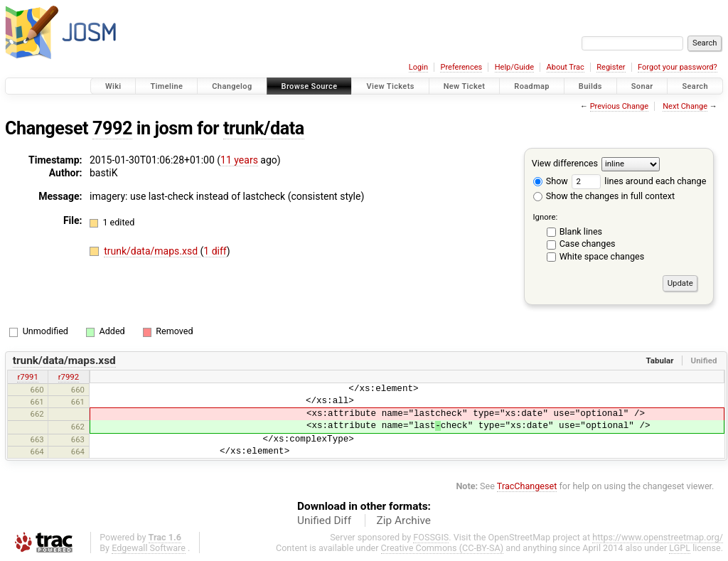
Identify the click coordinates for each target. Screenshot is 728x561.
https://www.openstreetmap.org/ (658, 537)
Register (611, 67)
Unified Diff (324, 520)
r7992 (69, 377)
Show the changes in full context (604, 196)
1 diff (215, 251)
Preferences (461, 67)
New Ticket (465, 86)
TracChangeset (527, 486)
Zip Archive (404, 520)
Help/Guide (514, 67)
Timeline (166, 86)
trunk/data (264, 128)
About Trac (566, 67)
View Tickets (390, 86)
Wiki (113, 86)
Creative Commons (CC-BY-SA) (443, 548)
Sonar (642, 86)
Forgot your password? (678, 67)
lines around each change (639, 181)
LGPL (680, 548)
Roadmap (532, 86)
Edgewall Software (149, 548)
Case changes (588, 244)
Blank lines (581, 231)
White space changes (602, 256)
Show (551, 181)
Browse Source (310, 86)
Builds (590, 86)
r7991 (27, 377)
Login (418, 67)
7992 (112, 128)
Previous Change (619, 106)
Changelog (232, 86)
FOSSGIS (431, 537)
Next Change (685, 106)
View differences (565, 163)
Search (695, 86)
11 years (239, 160)
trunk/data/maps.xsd (152, 251)
